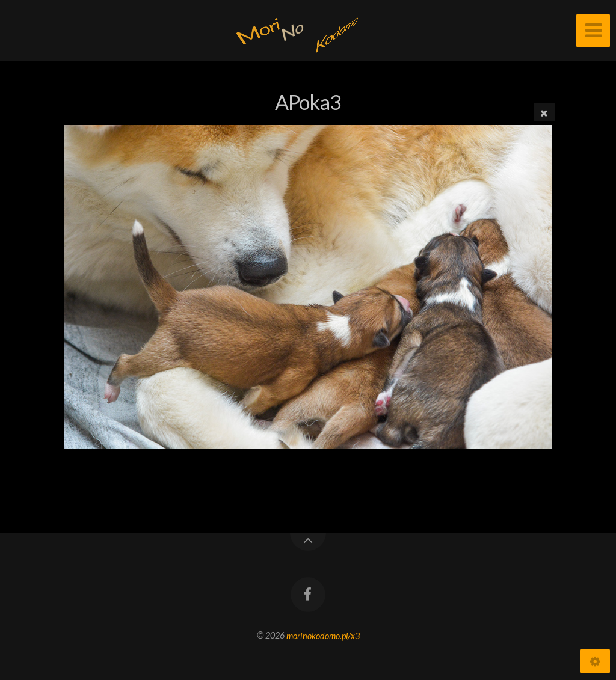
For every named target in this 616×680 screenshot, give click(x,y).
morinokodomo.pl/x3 (323, 635)
